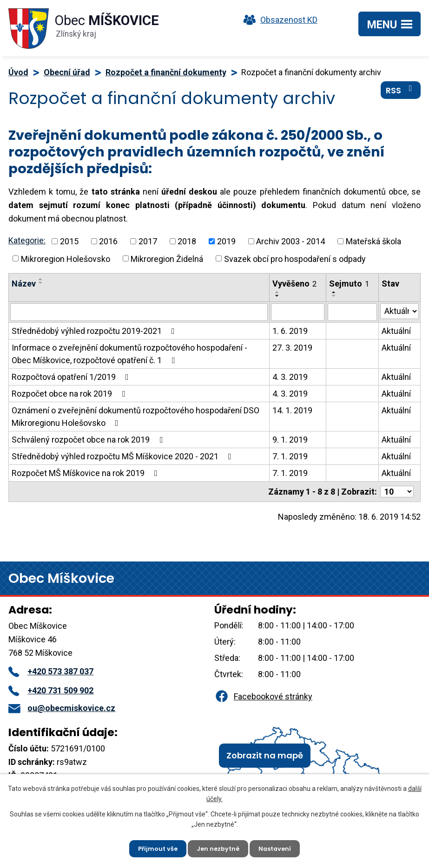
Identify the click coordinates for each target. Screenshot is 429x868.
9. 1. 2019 (290, 440)
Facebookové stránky (263, 696)
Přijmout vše (154, 847)
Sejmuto (349, 284)
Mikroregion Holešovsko (66, 258)
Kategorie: (27, 240)
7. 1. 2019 (290, 456)
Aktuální (396, 331)
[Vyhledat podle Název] (139, 312)
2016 (108, 241)
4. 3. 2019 (290, 377)
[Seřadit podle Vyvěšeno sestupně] (277, 296)
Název (24, 284)
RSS (401, 95)
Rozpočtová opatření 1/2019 (72, 377)
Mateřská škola (373, 241)
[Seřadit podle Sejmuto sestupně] (334, 296)
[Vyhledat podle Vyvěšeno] (298, 312)
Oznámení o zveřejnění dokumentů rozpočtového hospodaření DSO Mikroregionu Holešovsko (135, 417)
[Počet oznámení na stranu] (397, 492)
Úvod (18, 72)
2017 (148, 241)
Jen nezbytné (218, 847)
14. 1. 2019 (292, 410)
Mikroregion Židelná (167, 258)
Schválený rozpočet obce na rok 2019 (89, 440)
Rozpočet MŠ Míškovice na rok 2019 (86, 473)
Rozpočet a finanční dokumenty (166, 72)
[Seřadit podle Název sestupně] (41, 283)
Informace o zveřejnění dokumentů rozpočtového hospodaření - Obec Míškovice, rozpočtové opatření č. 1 (129, 354)
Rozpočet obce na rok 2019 (70, 394)
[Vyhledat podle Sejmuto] (352, 312)
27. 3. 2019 (292, 348)
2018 (187, 241)
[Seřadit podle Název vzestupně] (41, 279)
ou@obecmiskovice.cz (62, 708)
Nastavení (280, 847)
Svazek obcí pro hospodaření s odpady (295, 258)
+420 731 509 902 (51, 690)
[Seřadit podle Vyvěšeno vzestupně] (277, 292)
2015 (69, 241)
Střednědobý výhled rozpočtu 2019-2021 (95, 331)
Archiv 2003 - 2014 (290, 241)
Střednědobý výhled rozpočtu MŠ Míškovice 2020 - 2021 (123, 456)
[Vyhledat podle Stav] (399, 311)
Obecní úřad (67, 72)
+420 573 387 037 (51, 671)
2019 (226, 241)
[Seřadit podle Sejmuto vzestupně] (334, 292)
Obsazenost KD (278, 20)
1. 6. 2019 (290, 331)
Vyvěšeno (294, 284)
